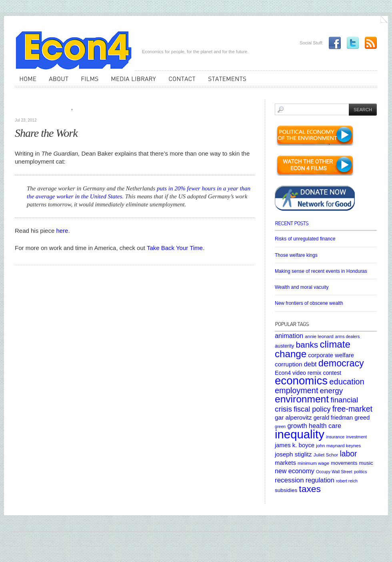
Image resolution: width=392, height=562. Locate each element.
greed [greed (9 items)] (362, 418)
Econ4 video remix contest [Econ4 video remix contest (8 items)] (308, 373)
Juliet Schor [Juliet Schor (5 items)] (326, 455)
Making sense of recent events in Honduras (321, 271)
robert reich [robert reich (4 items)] (347, 481)
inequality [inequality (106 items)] (300, 434)
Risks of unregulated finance (305, 239)
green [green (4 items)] (280, 426)
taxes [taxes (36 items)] (310, 489)
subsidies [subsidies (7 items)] (286, 490)
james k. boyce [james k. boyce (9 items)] (295, 445)
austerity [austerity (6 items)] (284, 346)
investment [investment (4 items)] (356, 437)
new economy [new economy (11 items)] (295, 471)
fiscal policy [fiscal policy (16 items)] (312, 409)
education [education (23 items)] (347, 382)
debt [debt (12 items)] (310, 364)
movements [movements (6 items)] (344, 463)
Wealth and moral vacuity (302, 287)
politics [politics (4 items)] (361, 472)
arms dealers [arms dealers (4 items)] (348, 336)
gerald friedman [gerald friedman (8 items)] (333, 418)
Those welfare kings (296, 255)
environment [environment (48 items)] (302, 399)
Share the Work (46, 133)
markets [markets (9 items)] (285, 463)
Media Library (54, 108)
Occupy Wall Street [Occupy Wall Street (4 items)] (334, 472)
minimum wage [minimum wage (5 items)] (313, 463)
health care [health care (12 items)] (325, 426)
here (62, 231)
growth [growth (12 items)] (297, 426)
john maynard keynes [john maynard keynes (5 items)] (338, 445)
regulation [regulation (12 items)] (320, 480)
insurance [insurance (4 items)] (335, 437)
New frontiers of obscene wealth (309, 303)
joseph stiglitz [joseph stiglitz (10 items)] (293, 454)
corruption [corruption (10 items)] (289, 364)
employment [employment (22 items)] (296, 390)
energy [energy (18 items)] (331, 391)
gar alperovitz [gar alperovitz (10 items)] (293, 417)
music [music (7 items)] (366, 463)
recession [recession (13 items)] (289, 480)
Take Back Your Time (175, 248)
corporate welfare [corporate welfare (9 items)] (331, 355)
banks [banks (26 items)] (307, 345)
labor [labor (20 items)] (348, 454)
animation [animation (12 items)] (289, 336)
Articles (26, 108)
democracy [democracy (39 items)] (341, 363)
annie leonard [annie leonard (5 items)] (319, 336)
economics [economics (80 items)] (301, 381)
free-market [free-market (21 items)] (352, 409)
